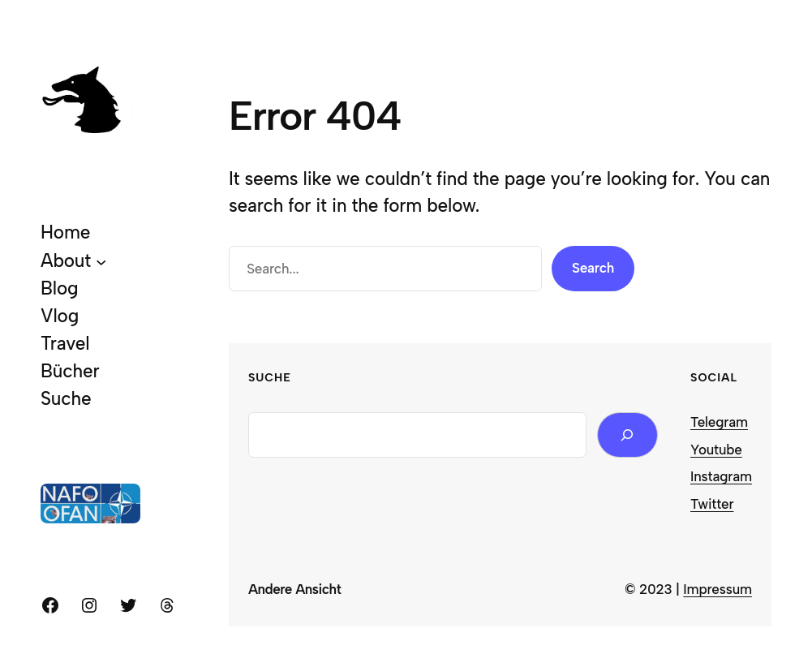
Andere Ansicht (294, 589)
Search (593, 268)
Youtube (716, 450)
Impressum (717, 589)
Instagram (721, 476)
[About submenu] (101, 261)
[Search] (627, 435)
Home (65, 232)
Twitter (712, 504)
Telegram (719, 422)
